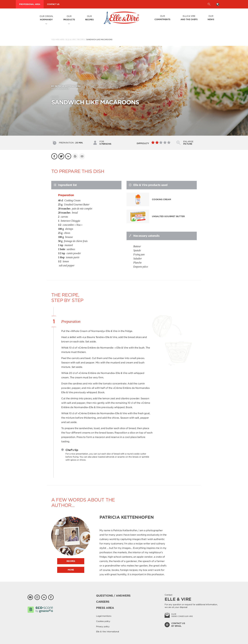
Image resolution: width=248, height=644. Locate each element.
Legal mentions (104, 616)
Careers (103, 602)
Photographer (124, 87)
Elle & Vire (189, 18)
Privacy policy (103, 626)
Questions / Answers (113, 596)
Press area (105, 608)
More (71, 570)
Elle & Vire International (108, 632)
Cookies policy (103, 621)
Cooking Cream (161, 199)
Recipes (81, 39)
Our (69, 18)
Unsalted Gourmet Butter (168, 216)
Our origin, (46, 18)
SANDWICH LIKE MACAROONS (99, 39)
